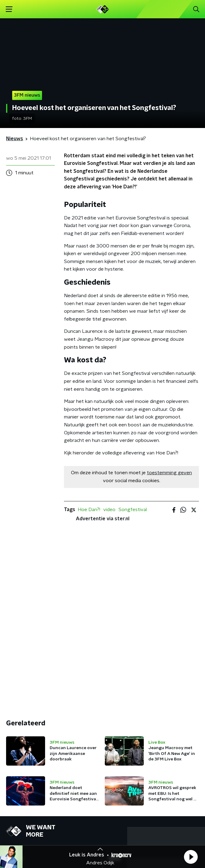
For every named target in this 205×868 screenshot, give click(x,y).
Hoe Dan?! (89, 510)
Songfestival (133, 510)
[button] (191, 857)
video (109, 510)
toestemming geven (169, 473)
